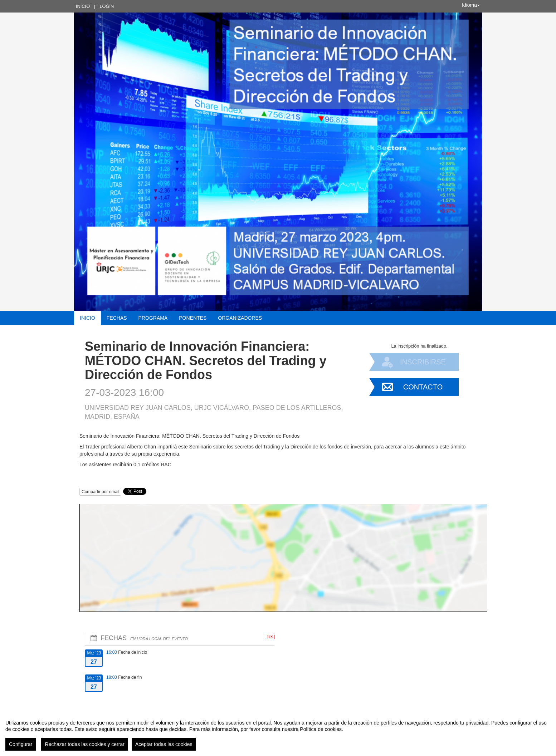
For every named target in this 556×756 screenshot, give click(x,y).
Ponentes (193, 318)
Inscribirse (423, 362)
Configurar (21, 744)
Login (107, 6)
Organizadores (240, 318)
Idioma (471, 5)
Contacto (423, 387)
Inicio (83, 6)
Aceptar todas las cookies (164, 744)
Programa (153, 318)
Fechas (117, 318)
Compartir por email (100, 492)
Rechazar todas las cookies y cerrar (85, 744)
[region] (278, 732)
